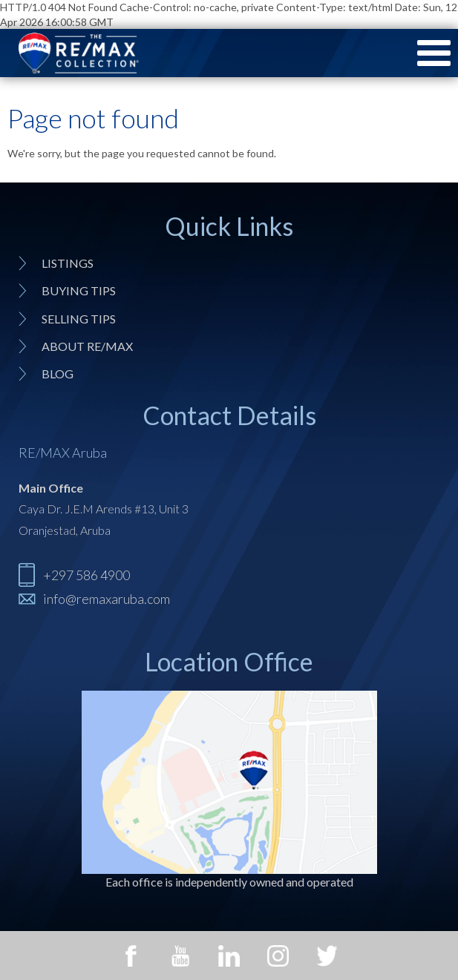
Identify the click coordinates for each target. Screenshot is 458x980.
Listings (68, 263)
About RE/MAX (87, 346)
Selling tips (79, 319)
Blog (58, 374)
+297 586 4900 (86, 575)
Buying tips (79, 290)
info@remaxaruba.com (107, 599)
